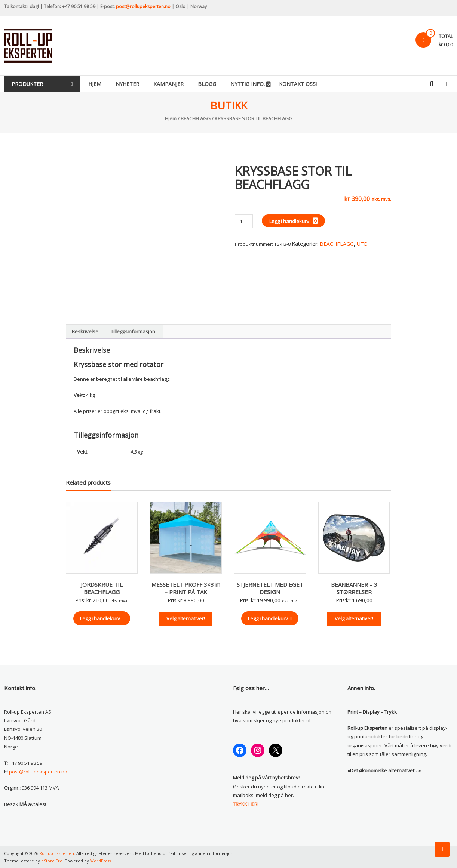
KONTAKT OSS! (311, 84)
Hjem (108, 84)
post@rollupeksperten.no (143, 7)
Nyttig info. (261, 84)
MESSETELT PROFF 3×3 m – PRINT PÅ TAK (186, 588)
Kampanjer (182, 84)
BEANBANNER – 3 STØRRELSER (354, 588)
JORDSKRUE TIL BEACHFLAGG (102, 588)
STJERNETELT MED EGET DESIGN (270, 588)
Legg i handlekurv (289, 221)
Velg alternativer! (186, 618)
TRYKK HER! (246, 804)
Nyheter (140, 84)
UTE (362, 244)
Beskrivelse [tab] (85, 331)
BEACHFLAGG (196, 118)
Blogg (220, 84)
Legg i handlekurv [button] (102, 618)
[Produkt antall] (244, 221)
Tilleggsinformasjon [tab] (133, 331)
